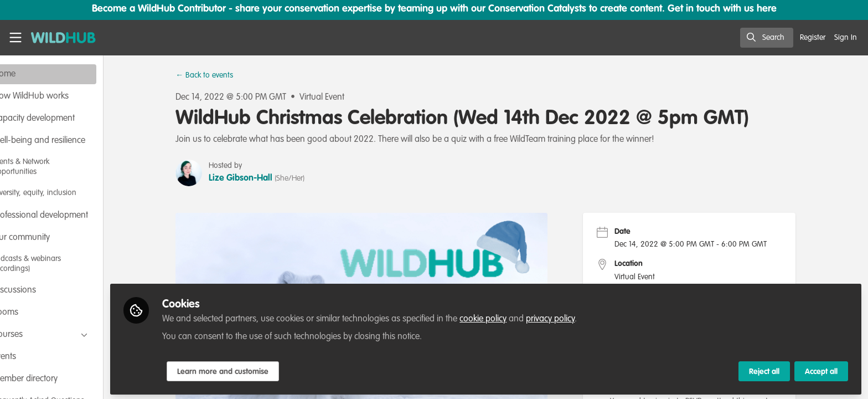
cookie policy (521, 317)
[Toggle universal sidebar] (15, 38)
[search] (767, 38)
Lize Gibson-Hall (260, 178)
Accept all (821, 370)
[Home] (60, 38)
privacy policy (588, 317)
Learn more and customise (261, 370)
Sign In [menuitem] (846, 38)
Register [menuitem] (813, 38)
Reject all (764, 370)
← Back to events (224, 75)
